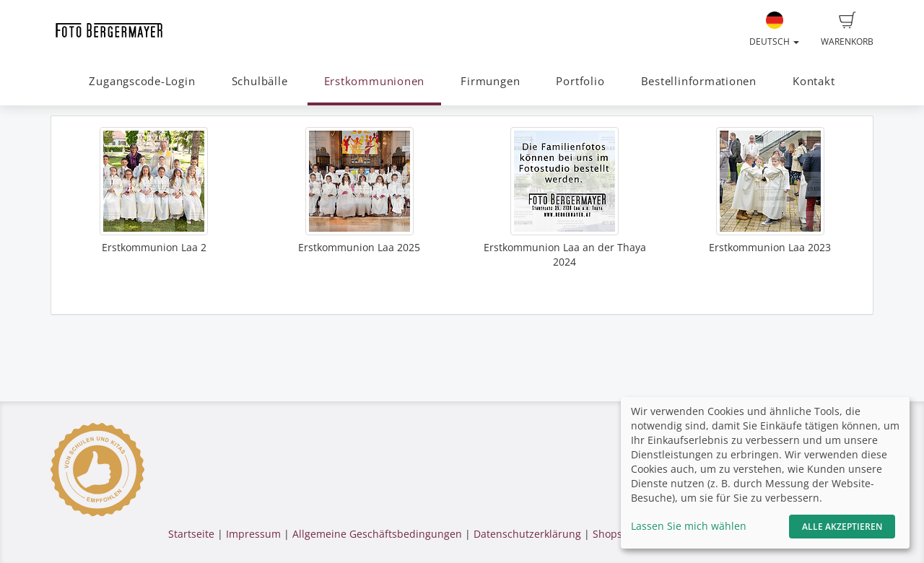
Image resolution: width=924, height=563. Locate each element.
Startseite (191, 534)
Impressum (253, 534)
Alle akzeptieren (842, 527)
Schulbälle (260, 81)
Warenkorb (847, 30)
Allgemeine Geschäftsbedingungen (377, 534)
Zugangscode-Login (142, 81)
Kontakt (814, 81)
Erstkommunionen (375, 81)
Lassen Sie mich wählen (689, 526)
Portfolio (580, 81)
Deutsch (774, 30)
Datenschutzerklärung (527, 534)
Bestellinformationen (699, 81)
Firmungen (490, 81)
